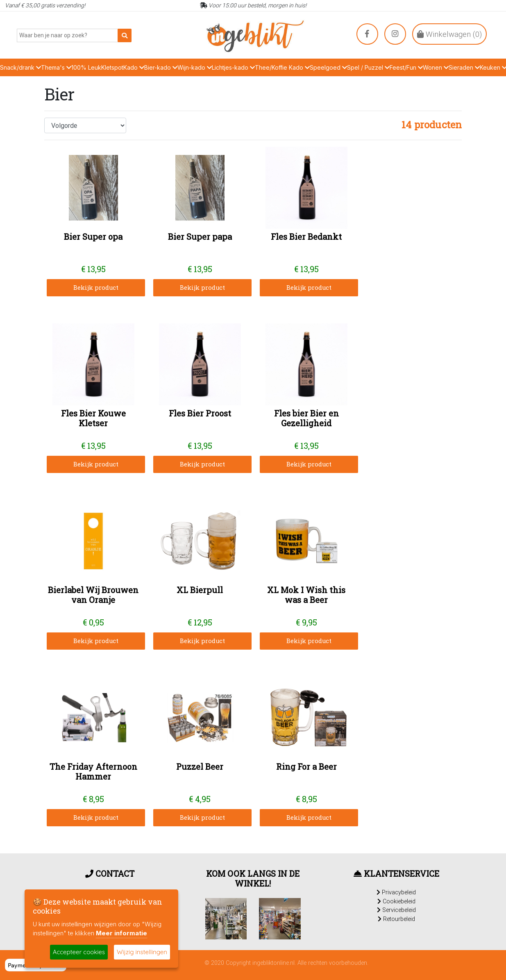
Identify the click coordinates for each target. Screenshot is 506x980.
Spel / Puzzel (368, 67)
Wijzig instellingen (142, 952)
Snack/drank (20, 67)
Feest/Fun (406, 67)
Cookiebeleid (396, 901)
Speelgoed (328, 67)
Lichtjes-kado (233, 67)
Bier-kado (161, 67)
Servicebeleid (396, 910)
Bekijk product (96, 288)
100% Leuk (86, 67)
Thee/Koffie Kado (282, 67)
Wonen (436, 67)
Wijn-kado (195, 67)
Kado (134, 67)
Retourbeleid (396, 919)
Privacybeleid (396, 892)
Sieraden (464, 67)
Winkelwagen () (449, 34)
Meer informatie (121, 933)
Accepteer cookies (79, 952)
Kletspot (112, 67)
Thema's (56, 67)
